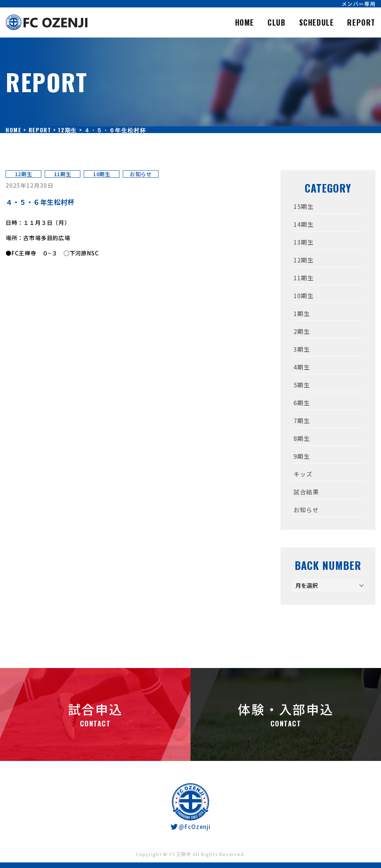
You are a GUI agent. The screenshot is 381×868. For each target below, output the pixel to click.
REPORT (361, 22)
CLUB (276, 22)
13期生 (303, 242)
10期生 (102, 174)
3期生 (302, 349)
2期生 (302, 331)
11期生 (63, 174)
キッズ (303, 474)
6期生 (302, 403)
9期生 (302, 456)
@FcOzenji (190, 827)
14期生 (303, 224)
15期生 (303, 206)
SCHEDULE (317, 22)
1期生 (302, 313)
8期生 (302, 438)
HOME (245, 22)
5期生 (302, 385)
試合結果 (306, 492)
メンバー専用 (358, 4)
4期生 (302, 367)
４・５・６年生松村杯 (40, 202)
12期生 (24, 174)
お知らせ (141, 174)
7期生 (302, 420)
